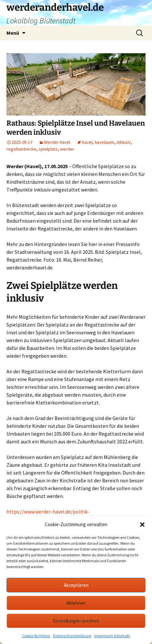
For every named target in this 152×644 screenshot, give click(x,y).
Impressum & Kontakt (112, 636)
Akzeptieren (76, 585)
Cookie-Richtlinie (36, 636)
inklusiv (124, 142)
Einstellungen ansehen (76, 621)
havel (87, 142)
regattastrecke (21, 149)
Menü (13, 33)
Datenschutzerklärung (72, 636)
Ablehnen (76, 603)
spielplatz (48, 149)
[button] (142, 525)
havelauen (105, 142)
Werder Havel (57, 142)
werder (67, 149)
